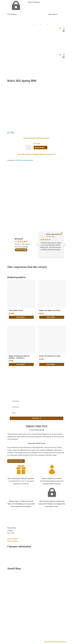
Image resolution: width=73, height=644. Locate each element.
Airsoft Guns (12, 578)
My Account (11, 563)
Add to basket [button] (20, 317)
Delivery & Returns (14, 558)
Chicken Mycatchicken (54, 234)
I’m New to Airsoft (14, 553)
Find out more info (15, 461)
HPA (9, 590)
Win (50, 25)
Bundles (10, 575)
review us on (21, 250)
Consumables (12, 580)
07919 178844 (12, 541)
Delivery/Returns (28, 25)
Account (44, 25)
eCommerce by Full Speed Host (55, 642)
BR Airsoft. (19, 239)
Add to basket (40, 147)
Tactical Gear (12, 588)
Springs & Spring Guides (26, 160)
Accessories (12, 583)
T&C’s (9, 556)
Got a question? (13, 539)
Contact (38, 25)
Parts (16, 160)
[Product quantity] (29, 148)
